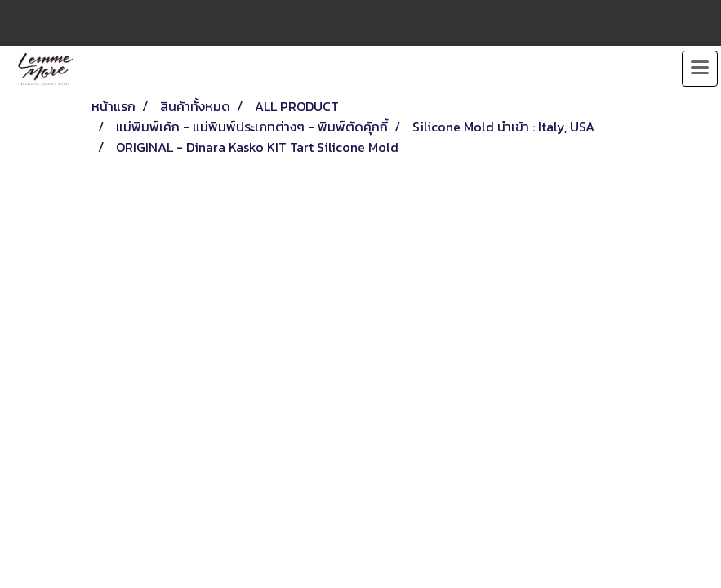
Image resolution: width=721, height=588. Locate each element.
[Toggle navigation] (700, 69)
